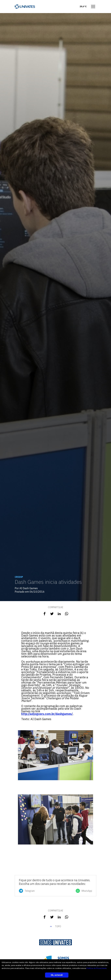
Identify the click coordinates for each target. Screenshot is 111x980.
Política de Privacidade (96, 968)
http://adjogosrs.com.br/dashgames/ (47, 714)
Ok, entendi (57, 975)
